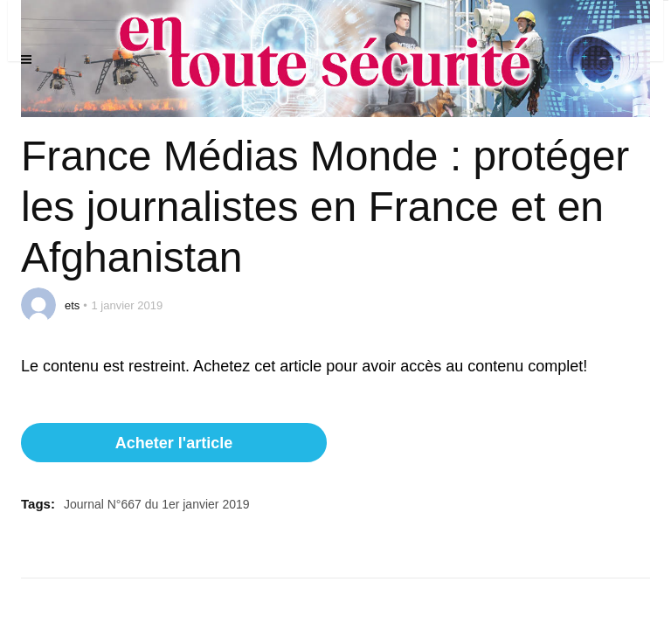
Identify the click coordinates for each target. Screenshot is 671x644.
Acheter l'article (174, 443)
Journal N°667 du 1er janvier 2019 (157, 504)
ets (72, 305)
